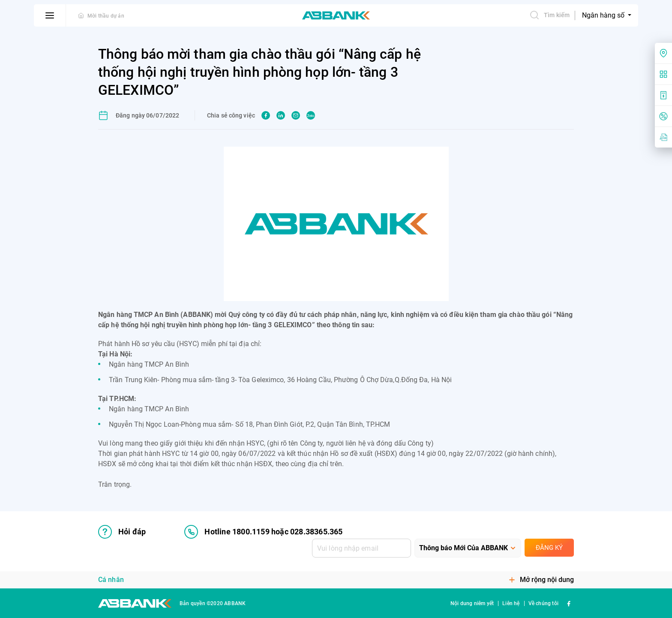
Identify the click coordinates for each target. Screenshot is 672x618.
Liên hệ (511, 603)
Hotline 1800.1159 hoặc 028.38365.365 (263, 532)
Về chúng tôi (543, 603)
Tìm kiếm (549, 15)
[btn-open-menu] (50, 15)
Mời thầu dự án (106, 16)
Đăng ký (549, 548)
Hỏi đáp (122, 532)
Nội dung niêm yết (472, 603)
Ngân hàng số (604, 15)
